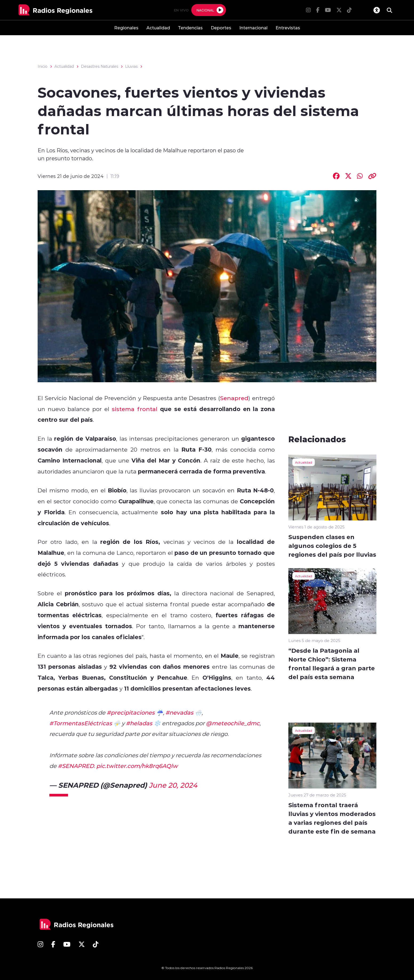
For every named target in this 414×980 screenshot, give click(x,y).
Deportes (221, 28)
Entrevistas (288, 28)
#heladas (139, 723)
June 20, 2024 (173, 785)
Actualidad (158, 28)
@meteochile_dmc (233, 723)
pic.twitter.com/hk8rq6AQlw (137, 766)
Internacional (253, 28)
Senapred (234, 398)
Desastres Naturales (99, 66)
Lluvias (131, 66)
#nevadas (179, 712)
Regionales (126, 28)
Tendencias (190, 28)
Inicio (43, 66)
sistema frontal (135, 409)
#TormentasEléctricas (81, 723)
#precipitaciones (131, 712)
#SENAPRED (76, 766)
